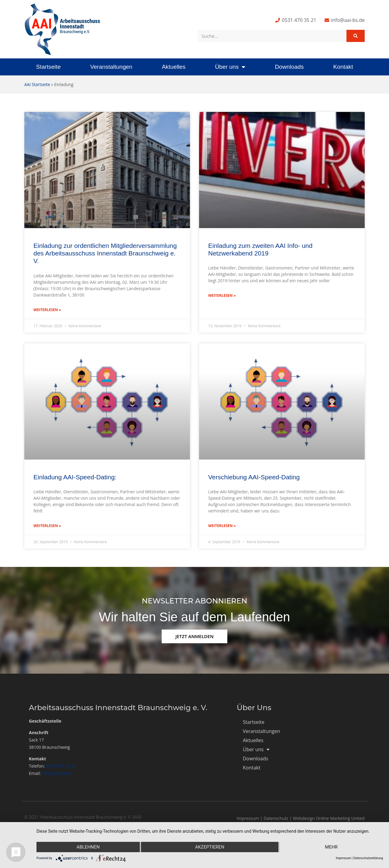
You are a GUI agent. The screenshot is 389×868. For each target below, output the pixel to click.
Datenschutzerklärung (368, 858)
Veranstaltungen (111, 67)
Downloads (289, 67)
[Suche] (356, 36)
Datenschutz (276, 818)
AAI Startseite (37, 84)
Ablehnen (88, 847)
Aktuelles (174, 67)
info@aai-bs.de (57, 773)
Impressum (248, 818)
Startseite (48, 67)
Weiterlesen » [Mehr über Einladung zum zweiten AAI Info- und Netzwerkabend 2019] (222, 295)
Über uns (230, 67)
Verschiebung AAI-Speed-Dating (254, 477)
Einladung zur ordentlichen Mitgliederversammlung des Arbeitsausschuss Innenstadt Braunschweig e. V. (105, 253)
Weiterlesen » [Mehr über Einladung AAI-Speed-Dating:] (47, 526)
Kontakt (343, 67)
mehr (331, 847)
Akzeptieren (210, 847)
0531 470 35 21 (61, 766)
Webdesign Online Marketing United (329, 818)
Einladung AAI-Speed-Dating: (75, 477)
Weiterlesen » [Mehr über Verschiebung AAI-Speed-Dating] (222, 526)
